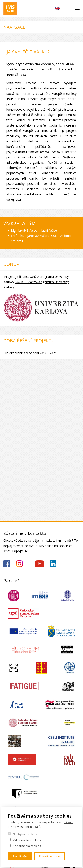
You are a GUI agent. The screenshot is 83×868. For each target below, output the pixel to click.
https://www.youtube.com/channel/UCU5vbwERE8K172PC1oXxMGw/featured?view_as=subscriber (39, 564)
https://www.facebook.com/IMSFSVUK (7, 564)
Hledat (68, 8)
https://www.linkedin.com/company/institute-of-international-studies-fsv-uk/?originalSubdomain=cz (53, 564)
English (58, 8)
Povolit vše (20, 856)
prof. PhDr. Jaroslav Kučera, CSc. (34, 236)
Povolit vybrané (49, 856)
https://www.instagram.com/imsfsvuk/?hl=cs (19, 564)
